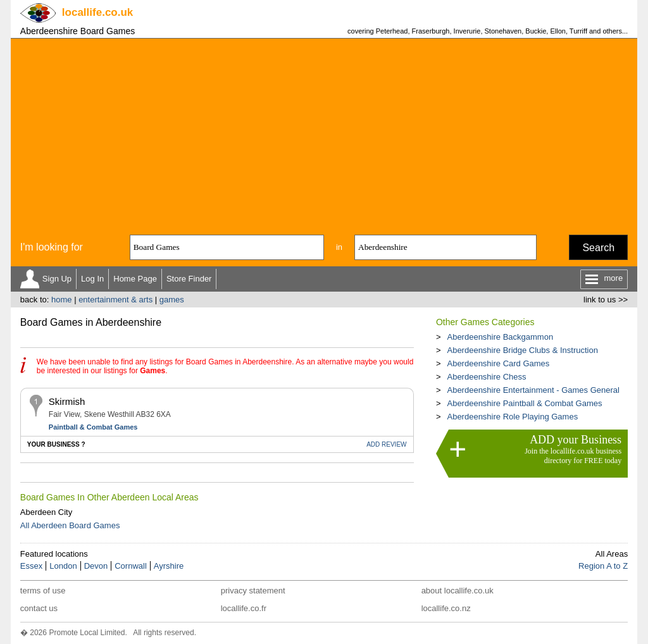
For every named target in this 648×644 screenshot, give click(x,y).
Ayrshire (169, 566)
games (172, 300)
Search (598, 248)
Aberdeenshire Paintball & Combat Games (524, 403)
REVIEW (386, 444)
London (63, 566)
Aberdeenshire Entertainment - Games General (533, 390)
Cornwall (131, 566)
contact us (39, 608)
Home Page (135, 279)
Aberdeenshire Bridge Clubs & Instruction (522, 350)
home (62, 300)
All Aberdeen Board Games (70, 525)
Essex (31, 566)
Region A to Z (603, 566)
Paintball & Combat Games (93, 427)
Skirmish (67, 401)
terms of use (43, 591)
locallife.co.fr (244, 608)
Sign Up (57, 279)
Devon (96, 566)
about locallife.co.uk (458, 591)
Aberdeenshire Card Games (498, 363)
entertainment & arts (115, 300)
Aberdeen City (46, 512)
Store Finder (189, 279)
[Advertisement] (324, 133)
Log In (92, 279)
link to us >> (606, 300)
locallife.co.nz (446, 608)
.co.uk (97, 12)
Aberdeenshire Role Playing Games (512, 417)
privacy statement (253, 591)
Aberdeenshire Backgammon (500, 337)
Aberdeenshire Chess (486, 377)
